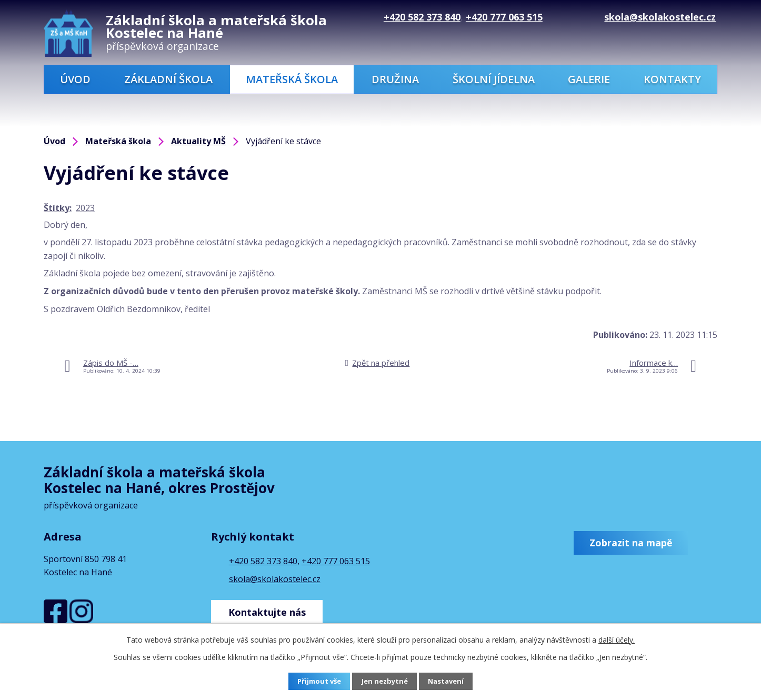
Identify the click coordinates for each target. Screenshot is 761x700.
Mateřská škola (292, 79)
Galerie (589, 79)
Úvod (75, 79)
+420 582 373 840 (263, 561)
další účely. (617, 640)
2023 (85, 208)
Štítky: (58, 208)
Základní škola (168, 79)
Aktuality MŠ (198, 141)
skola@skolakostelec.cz (275, 579)
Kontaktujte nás (270, 609)
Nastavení (448, 682)
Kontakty (672, 79)
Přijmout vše (317, 682)
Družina (395, 79)
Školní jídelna (494, 79)
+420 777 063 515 (336, 561)
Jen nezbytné (385, 682)
